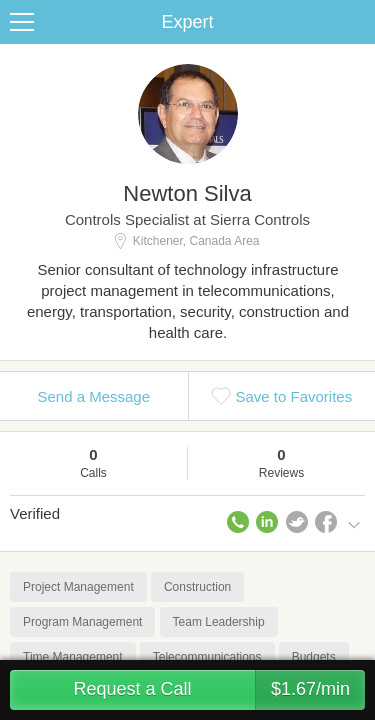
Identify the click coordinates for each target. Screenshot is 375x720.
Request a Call (219, 690)
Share (355, 22)
